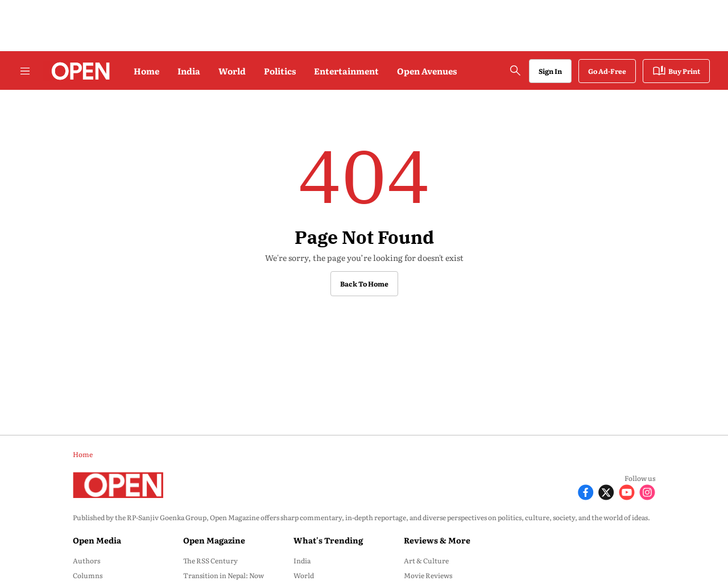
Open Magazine (214, 540)
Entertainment (346, 71)
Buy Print (676, 71)
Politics (280, 71)
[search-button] (515, 70)
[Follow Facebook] (586, 491)
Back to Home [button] (364, 284)
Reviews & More (437, 540)
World (232, 71)
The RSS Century (210, 561)
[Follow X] (606, 491)
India (189, 71)
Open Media (97, 540)
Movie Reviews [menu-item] (428, 575)
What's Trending (328, 540)
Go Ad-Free (607, 71)
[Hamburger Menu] (25, 71)
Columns (88, 575)
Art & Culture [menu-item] (426, 561)
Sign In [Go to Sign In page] (550, 71)
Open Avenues (427, 71)
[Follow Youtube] (627, 491)
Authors (86, 561)
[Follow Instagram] (647, 491)
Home (146, 71)
